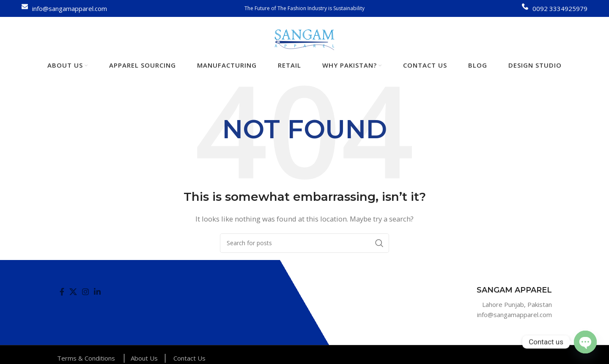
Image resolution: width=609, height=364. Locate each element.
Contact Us (189, 358)
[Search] (304, 243)
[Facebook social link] (62, 292)
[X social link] (73, 292)
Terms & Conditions (86, 358)
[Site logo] (305, 39)
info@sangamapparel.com (70, 8)
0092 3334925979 (560, 8)
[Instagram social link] (85, 292)
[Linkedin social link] (97, 292)
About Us (144, 358)
